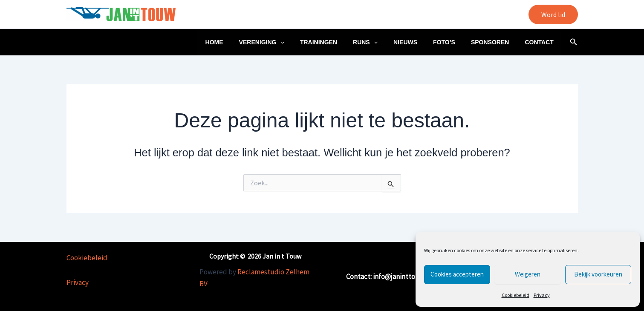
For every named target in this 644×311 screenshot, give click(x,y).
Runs (383, 42)
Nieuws (419, 42)
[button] (553, 14)
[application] (305, 42)
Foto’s (454, 42)
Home (243, 42)
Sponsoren (495, 42)
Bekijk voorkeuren (598, 274)
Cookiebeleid (515, 295)
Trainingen (339, 42)
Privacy (542, 295)
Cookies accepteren (457, 274)
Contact (541, 42)
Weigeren (528, 274)
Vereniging (286, 42)
